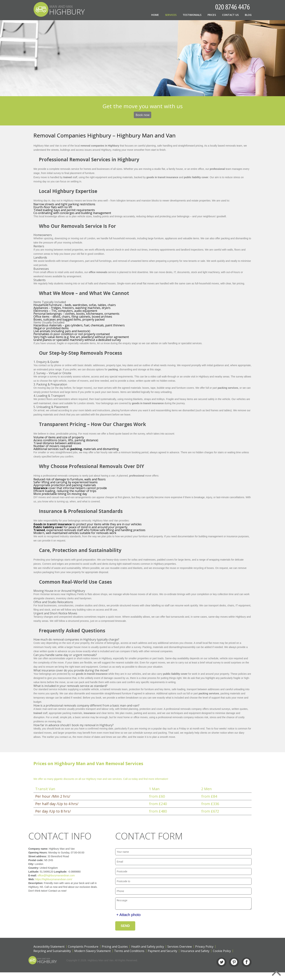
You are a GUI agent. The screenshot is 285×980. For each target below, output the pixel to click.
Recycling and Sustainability (52, 952)
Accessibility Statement (49, 948)
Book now (142, 115)
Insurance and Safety (195, 952)
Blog (248, 15)
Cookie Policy (222, 952)
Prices (212, 15)
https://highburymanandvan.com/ (45, 879)
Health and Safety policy (148, 948)
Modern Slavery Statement (93, 952)
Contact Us (230, 15)
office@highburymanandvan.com (47, 875)
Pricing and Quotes (115, 948)
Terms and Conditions (129, 952)
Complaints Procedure (83, 948)
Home (155, 15)
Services (171, 15)
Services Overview (180, 948)
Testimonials (192, 15)
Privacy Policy (204, 948)
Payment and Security (162, 952)
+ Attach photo (129, 916)
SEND (125, 927)
